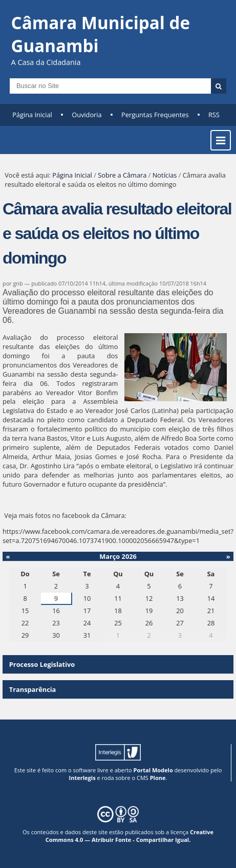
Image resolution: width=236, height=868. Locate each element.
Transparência (33, 689)
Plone (158, 778)
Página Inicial (32, 115)
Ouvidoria (87, 115)
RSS (214, 115)
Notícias (165, 175)
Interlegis (82, 778)
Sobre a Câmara (122, 175)
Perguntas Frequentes (155, 115)
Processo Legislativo (42, 664)
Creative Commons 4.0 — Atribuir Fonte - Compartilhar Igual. (130, 836)
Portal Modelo (153, 770)
